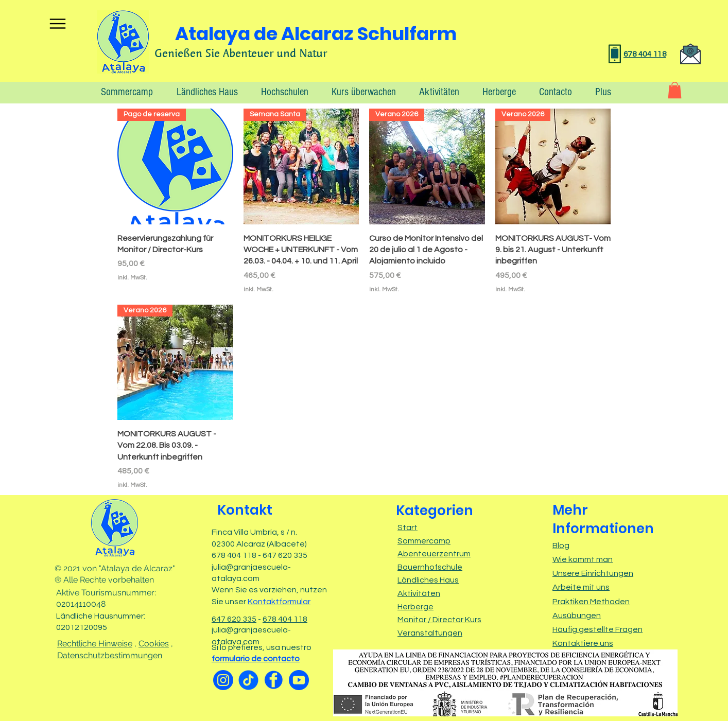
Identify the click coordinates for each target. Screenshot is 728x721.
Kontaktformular (279, 602)
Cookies (154, 644)
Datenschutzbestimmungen (110, 655)
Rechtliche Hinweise (95, 644)
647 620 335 (234, 619)
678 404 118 (285, 619)
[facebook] (274, 680)
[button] (599, 92)
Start (408, 527)
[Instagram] (223, 680)
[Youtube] (299, 680)
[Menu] (57, 23)
